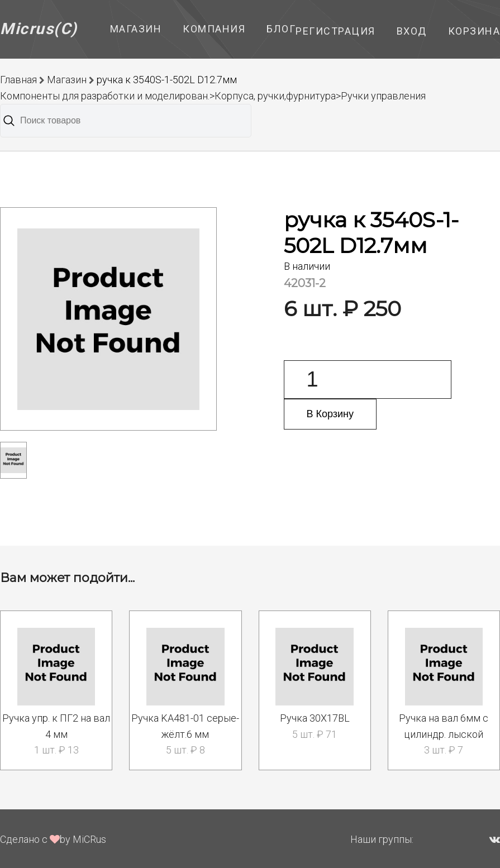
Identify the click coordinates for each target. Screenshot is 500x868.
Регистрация (335, 31)
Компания (214, 29)
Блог (281, 29)
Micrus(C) (39, 29)
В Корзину (330, 414)
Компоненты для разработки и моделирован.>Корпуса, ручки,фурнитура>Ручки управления (213, 96)
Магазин (136, 29)
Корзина (474, 31)
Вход (412, 31)
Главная (18, 80)
